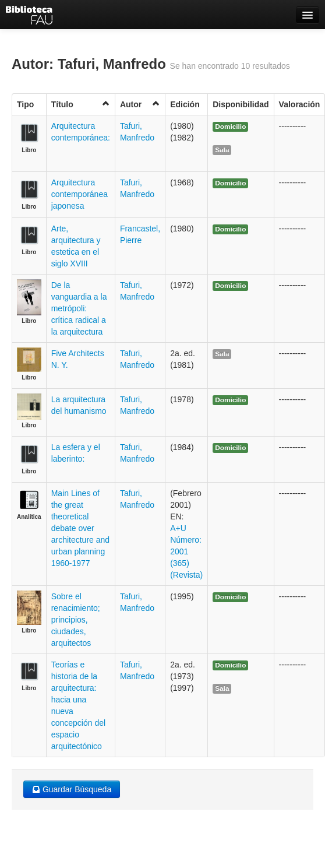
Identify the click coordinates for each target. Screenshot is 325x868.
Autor (140, 104)
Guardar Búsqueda (72, 789)
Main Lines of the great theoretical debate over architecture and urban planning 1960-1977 (80, 528)
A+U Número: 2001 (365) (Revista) (186, 551)
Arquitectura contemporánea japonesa (80, 194)
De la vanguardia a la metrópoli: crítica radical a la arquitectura (79, 308)
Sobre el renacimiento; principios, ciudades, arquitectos (76, 620)
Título (81, 104)
